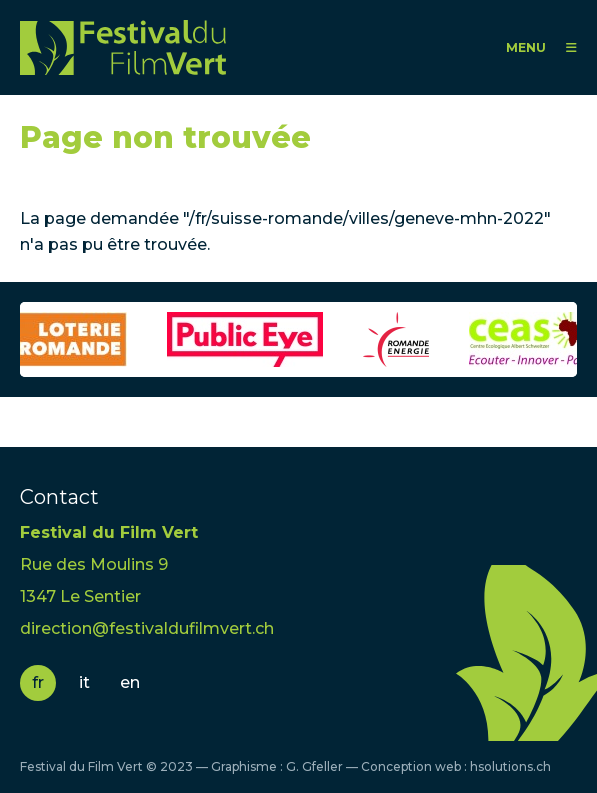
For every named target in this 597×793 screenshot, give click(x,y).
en (130, 682)
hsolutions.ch (510, 766)
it (84, 682)
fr (38, 682)
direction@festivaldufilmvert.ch (147, 628)
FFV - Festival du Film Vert (123, 47)
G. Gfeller (314, 766)
